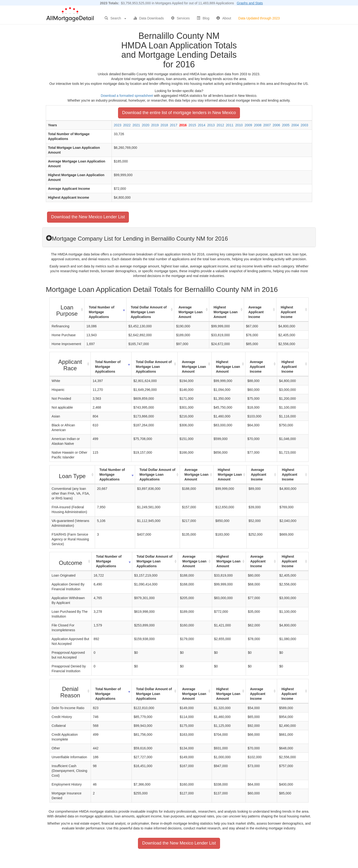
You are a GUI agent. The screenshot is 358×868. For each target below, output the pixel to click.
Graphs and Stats (250, 3)
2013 (211, 125)
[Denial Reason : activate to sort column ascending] (70, 691)
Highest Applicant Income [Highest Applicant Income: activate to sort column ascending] (288, 312)
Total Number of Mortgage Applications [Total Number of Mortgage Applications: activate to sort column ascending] (101, 312)
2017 (174, 125)
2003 (304, 125)
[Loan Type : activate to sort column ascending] (72, 475)
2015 (192, 125)
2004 (295, 125)
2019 (155, 125)
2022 (127, 125)
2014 (202, 125)
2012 (220, 125)
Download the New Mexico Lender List (88, 217)
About (224, 18)
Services (180, 18)
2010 (239, 125)
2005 (286, 125)
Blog (203, 18)
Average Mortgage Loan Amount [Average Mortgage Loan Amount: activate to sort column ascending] (191, 312)
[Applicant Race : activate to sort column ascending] (70, 364)
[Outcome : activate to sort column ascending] (71, 561)
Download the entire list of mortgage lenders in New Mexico (179, 113)
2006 (276, 125)
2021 (136, 125)
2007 (267, 125)
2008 (258, 125)
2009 (248, 125)
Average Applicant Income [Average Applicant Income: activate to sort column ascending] (256, 312)
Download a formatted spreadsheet (127, 96)
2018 (164, 125)
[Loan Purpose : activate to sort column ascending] (67, 310)
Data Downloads (149, 18)
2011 (230, 125)
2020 (146, 125)
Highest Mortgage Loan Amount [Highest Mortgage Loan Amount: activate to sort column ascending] (226, 312)
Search (115, 18)
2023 (117, 125)
